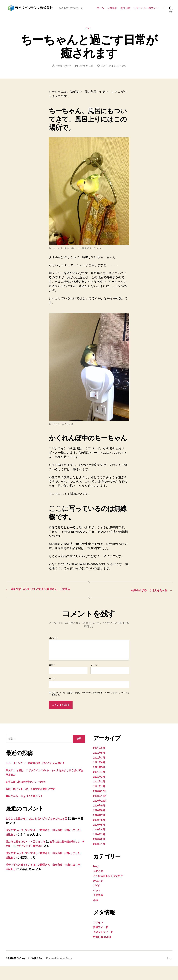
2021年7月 (100, 771)
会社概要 (112, 12)
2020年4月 (100, 843)
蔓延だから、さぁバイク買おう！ (28, 810)
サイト (52, 693)
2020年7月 (100, 829)
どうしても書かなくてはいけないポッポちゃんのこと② (43, 832)
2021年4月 (100, 786)
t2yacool (66, 75)
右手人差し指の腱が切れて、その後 (29, 795)
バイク (98, 899)
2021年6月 (100, 776)
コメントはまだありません (114, 75)
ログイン (99, 936)
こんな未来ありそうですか (111, 890)
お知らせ (99, 885)
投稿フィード (102, 941)
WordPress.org (103, 950)
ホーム (100, 12)
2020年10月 (101, 814)
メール (94, 679)
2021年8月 (100, 766)
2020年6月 (100, 834)
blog (96, 880)
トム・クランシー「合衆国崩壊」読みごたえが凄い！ (41, 777)
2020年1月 (100, 857)
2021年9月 (100, 762)
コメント (53, 651)
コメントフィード (105, 946)
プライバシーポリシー (146, 12)
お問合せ (125, 12)
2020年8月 (100, 824)
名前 (52, 679)
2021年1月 (100, 800)
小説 (96, 913)
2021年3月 (100, 790)
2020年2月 (100, 853)
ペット (89, 37)
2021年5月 (100, 781)
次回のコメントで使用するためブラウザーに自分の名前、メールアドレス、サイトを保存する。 (90, 708)
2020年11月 (101, 809)
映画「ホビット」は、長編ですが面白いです (35, 803)
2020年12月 (101, 805)
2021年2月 (100, 795)
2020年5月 (100, 838)
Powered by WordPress (62, 972)
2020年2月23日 (85, 75)
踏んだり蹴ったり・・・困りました (29, 855)
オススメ (99, 894)
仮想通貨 (99, 909)
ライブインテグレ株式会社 (31, 972)
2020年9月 (100, 819)
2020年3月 (100, 848)
